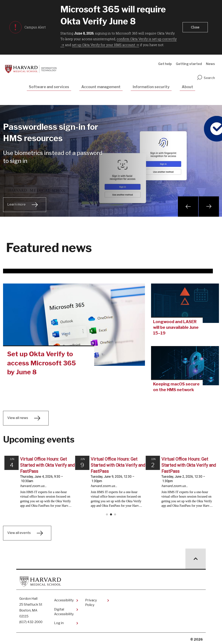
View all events (19, 531)
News (210, 64)
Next (209, 207)
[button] (195, 27)
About (187, 87)
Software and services (49, 87)
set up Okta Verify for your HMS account (104, 45)
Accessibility (64, 598)
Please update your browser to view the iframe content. (111, 484)
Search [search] (206, 78)
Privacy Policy (91, 600)
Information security (151, 87)
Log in (59, 621)
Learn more (16, 204)
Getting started (189, 64)
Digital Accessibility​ (64, 610)
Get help (165, 64)
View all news (18, 418)
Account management (101, 87)
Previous (188, 207)
